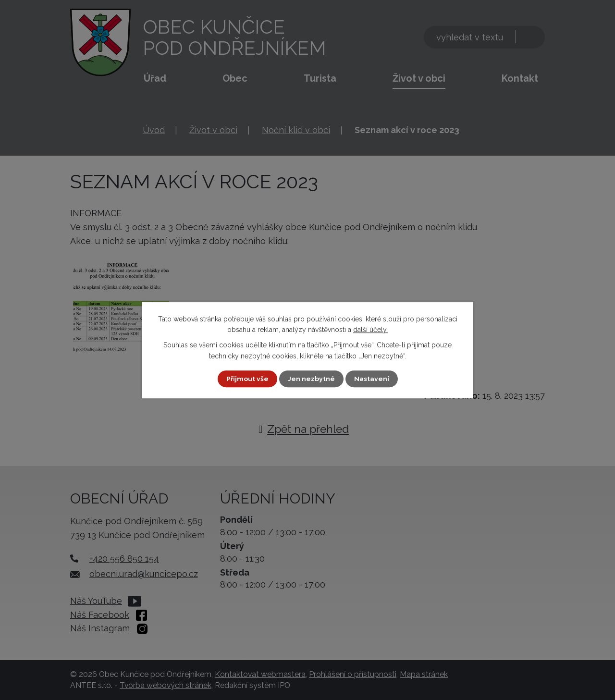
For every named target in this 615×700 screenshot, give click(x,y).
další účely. (370, 330)
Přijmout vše (247, 379)
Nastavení (372, 379)
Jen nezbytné (311, 379)
